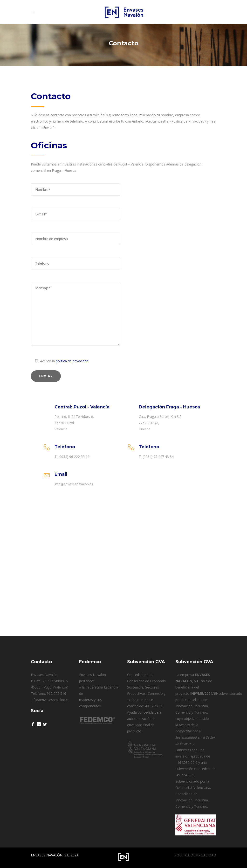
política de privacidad (72, 361)
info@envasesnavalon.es (50, 700)
